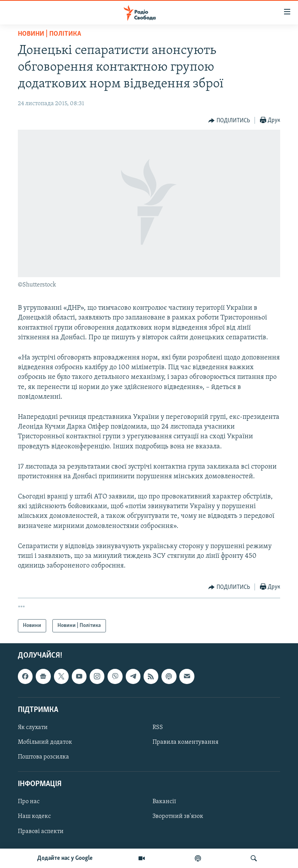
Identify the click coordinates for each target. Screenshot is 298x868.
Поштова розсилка (43, 757)
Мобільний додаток (45, 742)
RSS (158, 727)
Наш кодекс (34, 817)
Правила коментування (185, 742)
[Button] (229, 121)
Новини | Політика (49, 34)
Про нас (29, 802)
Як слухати (33, 727)
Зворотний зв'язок (178, 817)
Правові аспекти (41, 832)
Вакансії (164, 802)
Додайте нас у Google (65, 858)
